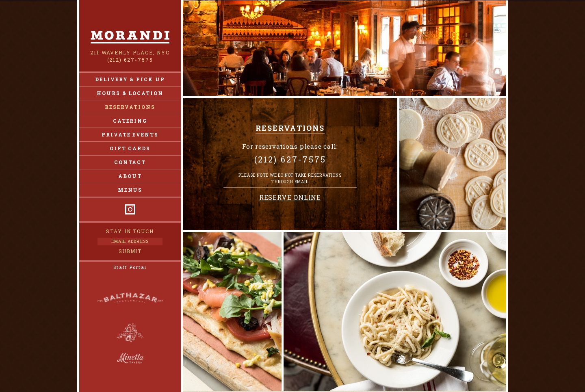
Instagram (130, 209)
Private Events (130, 134)
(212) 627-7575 (130, 60)
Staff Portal (130, 267)
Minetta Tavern (130, 358)
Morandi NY (130, 37)
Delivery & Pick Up (130, 79)
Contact (130, 162)
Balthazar (130, 299)
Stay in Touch (130, 231)
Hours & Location (130, 93)
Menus (130, 190)
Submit (130, 251)
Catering (130, 121)
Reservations (130, 107)
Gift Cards (130, 148)
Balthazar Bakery (130, 333)
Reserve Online (290, 198)
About (130, 176)
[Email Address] (130, 241)
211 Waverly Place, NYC (130, 52)
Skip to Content (293, 0)
